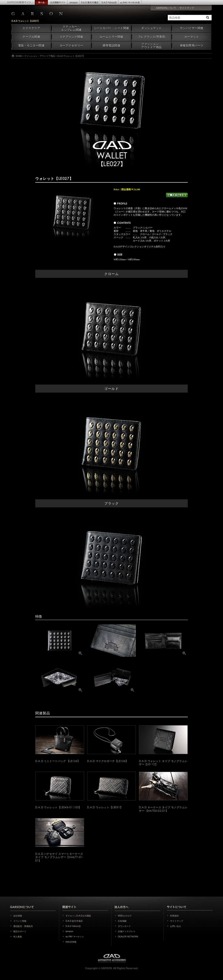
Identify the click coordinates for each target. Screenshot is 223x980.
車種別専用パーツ (192, 46)
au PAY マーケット (75, 937)
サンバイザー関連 (192, 28)
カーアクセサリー (71, 46)
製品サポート (20, 931)
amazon (69, 931)
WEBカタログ (125, 916)
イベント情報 (20, 921)
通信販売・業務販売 (23, 926)
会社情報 (18, 916)
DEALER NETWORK (128, 937)
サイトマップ (187, 8)
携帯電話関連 (111, 46)
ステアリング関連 (71, 37)
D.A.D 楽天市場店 (74, 921)
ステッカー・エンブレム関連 (71, 28)
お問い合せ (176, 926)
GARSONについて (166, 8)
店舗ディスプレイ (127, 931)
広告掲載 (122, 921)
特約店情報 (71, 942)
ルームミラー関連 (111, 37)
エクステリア (31, 28)
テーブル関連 (31, 37)
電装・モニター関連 (31, 46)
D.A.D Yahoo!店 (73, 926)
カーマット (192, 37)
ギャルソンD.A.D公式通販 (78, 916)
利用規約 (174, 916)
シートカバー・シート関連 (111, 28)
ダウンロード (124, 926)
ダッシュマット (151, 28)
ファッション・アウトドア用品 (151, 46)
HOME (19, 56)
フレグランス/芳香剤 (151, 37)
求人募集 (18, 937)
